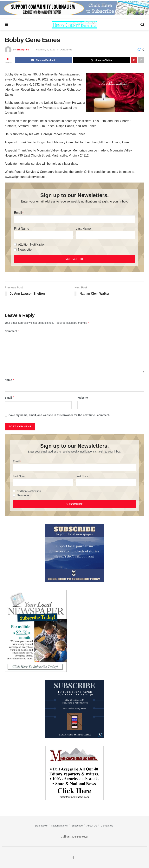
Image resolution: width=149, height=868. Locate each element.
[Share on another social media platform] (141, 60)
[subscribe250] (36, 631)
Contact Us (107, 826)
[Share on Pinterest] (134, 60)
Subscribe (77, 826)
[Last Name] (105, 235)
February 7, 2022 (46, 50)
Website (83, 398)
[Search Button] (142, 25)
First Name (22, 229)
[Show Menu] (6, 25)
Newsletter (25, 250)
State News (41, 826)
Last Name (83, 229)
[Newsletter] (15, 250)
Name (10, 380)
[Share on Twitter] (102, 60)
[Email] (74, 219)
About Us (92, 826)
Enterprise (23, 50)
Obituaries (66, 50)
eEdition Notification (32, 244)
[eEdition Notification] (15, 244)
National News (60, 826)
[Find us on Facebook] (73, 858)
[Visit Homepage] (74, 25)
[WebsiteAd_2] (74, 709)
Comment (12, 331)
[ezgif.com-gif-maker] (74, 553)
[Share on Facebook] (43, 60)
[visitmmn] (74, 773)
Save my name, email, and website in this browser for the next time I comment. (59, 415)
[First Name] (44, 235)
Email (18, 213)
